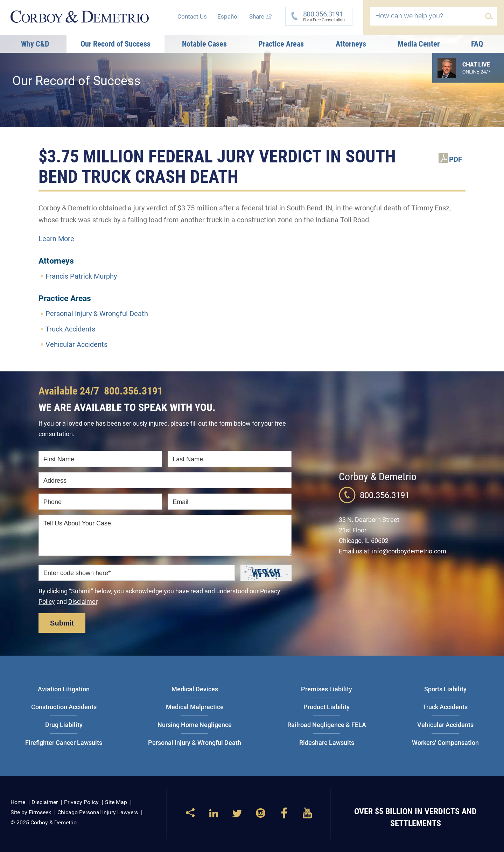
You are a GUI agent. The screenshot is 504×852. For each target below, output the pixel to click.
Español (228, 16)
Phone (52, 502)
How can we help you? (409, 16)
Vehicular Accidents (76, 344)
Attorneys (351, 44)
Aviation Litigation (64, 689)
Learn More (56, 239)
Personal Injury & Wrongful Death (97, 314)
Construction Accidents (64, 707)
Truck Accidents (70, 329)
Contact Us (192, 16)
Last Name (188, 459)
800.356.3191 (133, 391)
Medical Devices (195, 689)
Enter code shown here (77, 573)
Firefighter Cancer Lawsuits (64, 743)
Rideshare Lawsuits (327, 743)
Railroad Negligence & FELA (327, 725)
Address (55, 481)
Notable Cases (204, 44)
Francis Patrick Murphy (81, 276)
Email (180, 502)
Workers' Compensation (445, 743)
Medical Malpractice (195, 707)
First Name (59, 459)
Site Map (116, 802)
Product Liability (327, 707)
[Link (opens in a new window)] (214, 816)
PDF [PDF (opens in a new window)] (456, 159)
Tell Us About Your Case (77, 523)
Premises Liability (327, 689)
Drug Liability (64, 725)
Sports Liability (445, 689)
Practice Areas (281, 44)
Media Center (419, 44)
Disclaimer (83, 602)
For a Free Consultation (322, 16)
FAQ (477, 44)
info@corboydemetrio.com (409, 551)
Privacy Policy (81, 802)
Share (261, 16)
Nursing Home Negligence (195, 725)
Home (18, 802)
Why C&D (35, 44)
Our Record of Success (115, 44)
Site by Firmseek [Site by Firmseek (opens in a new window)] (31, 812)
